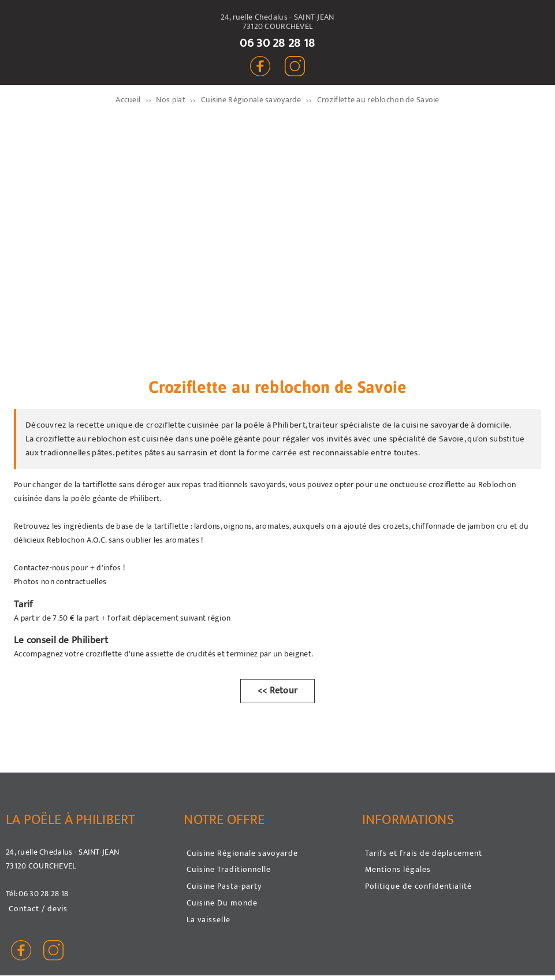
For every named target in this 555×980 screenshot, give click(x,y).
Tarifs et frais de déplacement (424, 853)
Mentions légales (398, 869)
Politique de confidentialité (418, 886)
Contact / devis (38, 909)
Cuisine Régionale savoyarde (242, 853)
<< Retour (278, 691)
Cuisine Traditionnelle (229, 869)
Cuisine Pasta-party (224, 886)
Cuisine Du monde (222, 903)
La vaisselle (208, 920)
